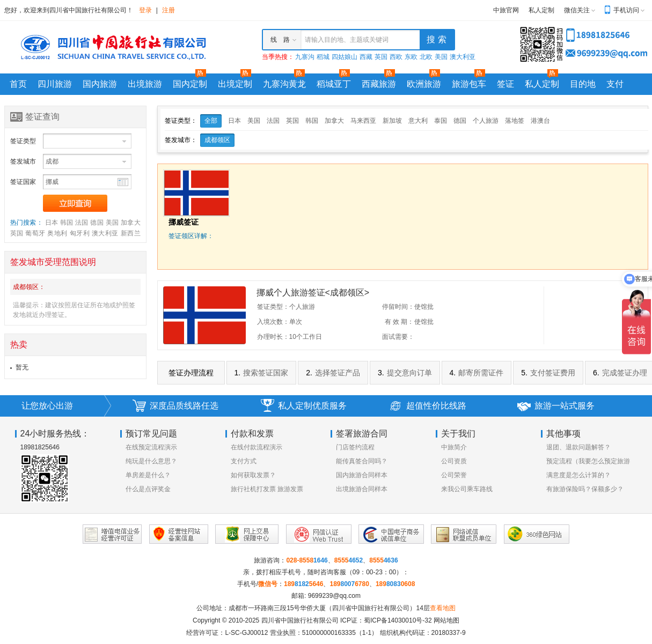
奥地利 (57, 233)
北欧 (426, 57)
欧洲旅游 (424, 84)
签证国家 (23, 182)
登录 (145, 10)
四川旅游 (55, 84)
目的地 (583, 84)
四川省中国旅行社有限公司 (300, 620)
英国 (381, 57)
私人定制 (541, 10)
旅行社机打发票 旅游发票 (267, 489)
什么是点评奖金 (148, 489)
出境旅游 (145, 84)
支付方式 (244, 461)
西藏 (366, 57)
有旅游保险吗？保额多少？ (585, 489)
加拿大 (131, 223)
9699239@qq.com (334, 596)
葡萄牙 (35, 233)
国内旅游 (100, 84)
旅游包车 (469, 84)
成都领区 (217, 140)
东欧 (411, 57)
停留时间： (398, 307)
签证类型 (23, 141)
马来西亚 (363, 121)
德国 (97, 223)
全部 (211, 121)
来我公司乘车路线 (467, 489)
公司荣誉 (454, 475)
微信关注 (577, 10)
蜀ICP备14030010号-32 (398, 620)
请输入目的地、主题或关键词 (347, 40)
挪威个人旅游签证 (313, 293)
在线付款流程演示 (257, 447)
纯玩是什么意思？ (151, 461)
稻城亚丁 (334, 84)
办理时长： (273, 337)
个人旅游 (486, 121)
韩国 (67, 223)
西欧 (396, 57)
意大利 (418, 121)
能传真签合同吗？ (362, 461)
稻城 (323, 57)
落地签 (515, 121)
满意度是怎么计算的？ (578, 475)
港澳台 (540, 121)
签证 (506, 84)
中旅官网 (506, 10)
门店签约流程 (355, 447)
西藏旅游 (379, 84)
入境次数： (273, 322)
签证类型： (273, 307)
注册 (169, 10)
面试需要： (398, 337)
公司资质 (454, 461)
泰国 (441, 121)
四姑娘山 (345, 57)
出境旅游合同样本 (362, 489)
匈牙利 (80, 233)
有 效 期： (400, 322)
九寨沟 (305, 57)
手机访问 (626, 10)
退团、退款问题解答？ (578, 447)
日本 (52, 223)
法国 (82, 223)
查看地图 (443, 608)
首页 (18, 84)
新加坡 (392, 121)
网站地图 (446, 620)
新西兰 (131, 233)
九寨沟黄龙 (284, 84)
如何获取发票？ (253, 475)
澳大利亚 (463, 57)
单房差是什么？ (148, 475)
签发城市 (23, 161)
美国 (441, 57)
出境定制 (235, 84)
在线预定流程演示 (151, 447)
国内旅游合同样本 (362, 475)
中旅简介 (454, 447)
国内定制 (190, 84)
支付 (615, 84)
